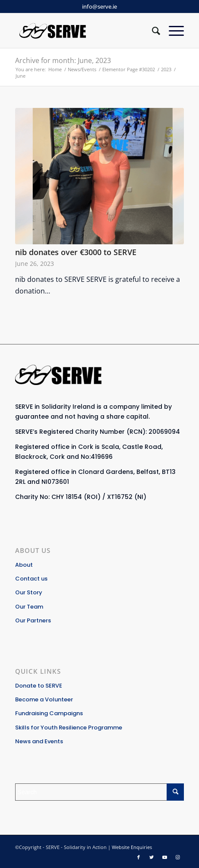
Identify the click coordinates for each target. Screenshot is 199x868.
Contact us (31, 579)
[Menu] (172, 31)
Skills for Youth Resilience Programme (69, 728)
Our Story (29, 592)
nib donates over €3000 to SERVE (76, 252)
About (24, 565)
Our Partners (33, 620)
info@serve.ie (99, 6)
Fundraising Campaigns (49, 713)
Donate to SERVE (39, 686)
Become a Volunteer (44, 699)
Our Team (29, 607)
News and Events (39, 741)
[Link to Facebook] (139, 857)
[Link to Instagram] (177, 857)
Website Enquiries (132, 847)
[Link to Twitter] (152, 857)
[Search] (152, 31)
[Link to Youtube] (164, 857)
